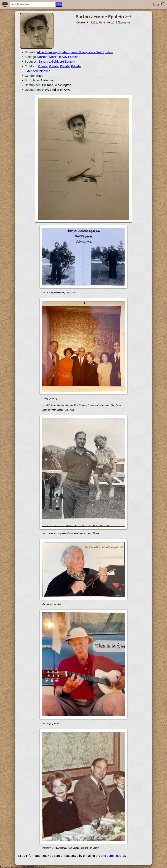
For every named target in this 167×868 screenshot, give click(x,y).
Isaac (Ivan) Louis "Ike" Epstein (92, 52)
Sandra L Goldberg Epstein (57, 62)
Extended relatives (38, 71)
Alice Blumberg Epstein (53, 52)
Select (128, 16)
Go (59, 4)
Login (156, 4)
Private (43, 66)
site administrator (113, 856)
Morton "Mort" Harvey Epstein (58, 57)
